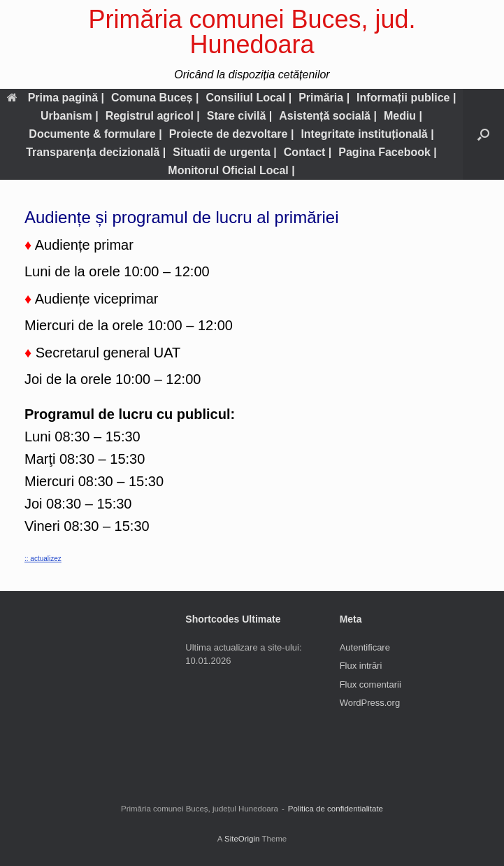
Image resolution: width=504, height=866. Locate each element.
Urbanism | (70, 116)
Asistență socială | (328, 116)
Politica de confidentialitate (336, 809)
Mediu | (403, 116)
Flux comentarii (370, 684)
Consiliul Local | (249, 98)
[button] (483, 134)
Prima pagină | (56, 98)
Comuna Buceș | (155, 98)
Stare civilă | (239, 116)
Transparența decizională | (96, 152)
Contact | (308, 152)
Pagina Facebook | (388, 152)
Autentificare (365, 647)
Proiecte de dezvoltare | (232, 134)
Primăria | (324, 98)
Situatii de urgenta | (225, 152)
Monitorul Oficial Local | (231, 170)
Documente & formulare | (95, 134)
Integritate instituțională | (367, 134)
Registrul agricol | (153, 116)
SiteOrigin (242, 839)
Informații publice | (406, 98)
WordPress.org (370, 703)
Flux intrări (361, 666)
